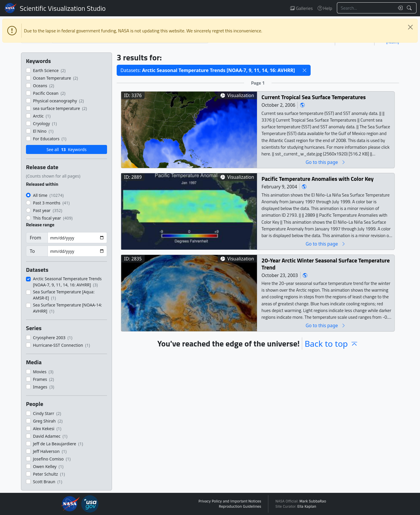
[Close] (410, 27)
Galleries (301, 8)
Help (325, 8)
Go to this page (326, 162)
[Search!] (410, 8)
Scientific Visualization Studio (63, 8)
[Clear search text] (399, 8)
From (35, 238)
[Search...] (366, 8)
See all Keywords (66, 149)
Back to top (331, 344)
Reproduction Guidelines (240, 507)
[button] (304, 70)
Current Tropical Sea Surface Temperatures (314, 97)
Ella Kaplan (307, 507)
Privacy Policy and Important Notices (230, 501)
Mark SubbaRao (313, 501)
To (32, 251)
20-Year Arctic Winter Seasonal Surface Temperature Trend (326, 264)
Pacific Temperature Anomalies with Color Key (318, 179)
